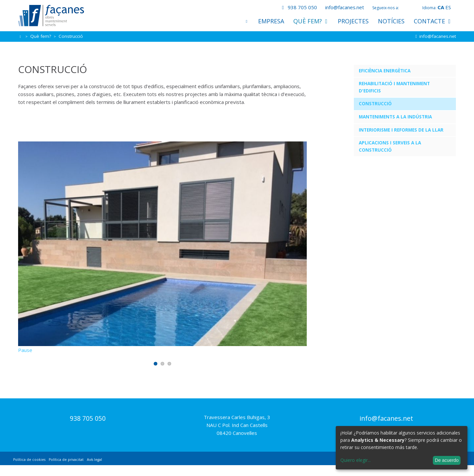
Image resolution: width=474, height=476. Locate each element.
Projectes (353, 21)
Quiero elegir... (355, 460)
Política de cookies (29, 470)
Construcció (375, 104)
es (448, 7)
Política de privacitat (66, 470)
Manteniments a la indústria (395, 117)
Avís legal (94, 470)
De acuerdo (447, 460)
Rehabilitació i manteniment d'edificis (394, 87)
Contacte (433, 21)
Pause (25, 361)
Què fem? (311, 21)
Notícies (391, 21)
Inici (247, 21)
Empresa (271, 21)
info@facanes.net (345, 7)
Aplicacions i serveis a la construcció (390, 146)
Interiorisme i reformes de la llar (401, 130)
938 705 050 (298, 7)
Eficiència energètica (385, 71)
